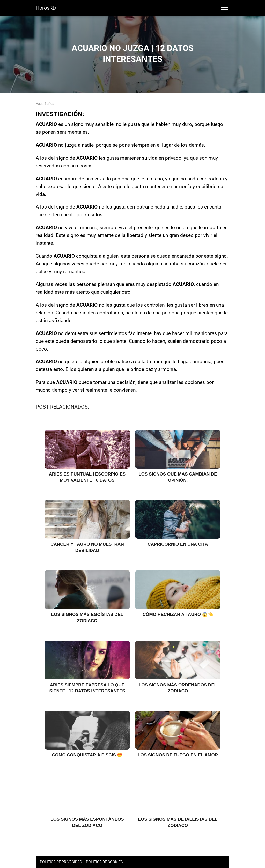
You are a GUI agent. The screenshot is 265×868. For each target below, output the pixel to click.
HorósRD (46, 8)
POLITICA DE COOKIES (104, 862)
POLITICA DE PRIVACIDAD (61, 862)
